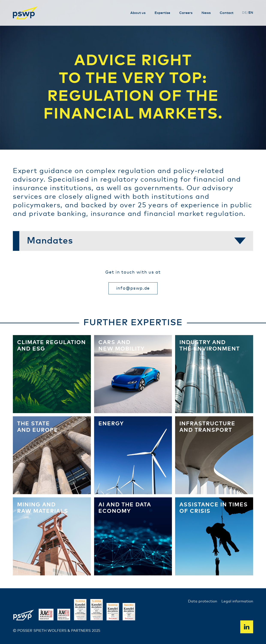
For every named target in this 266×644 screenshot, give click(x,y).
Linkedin (247, 627)
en (251, 13)
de (244, 13)
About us (138, 13)
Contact (227, 13)
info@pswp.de (133, 288)
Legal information (237, 601)
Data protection (203, 601)
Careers (186, 13)
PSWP (26, 13)
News (206, 13)
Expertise (162, 13)
